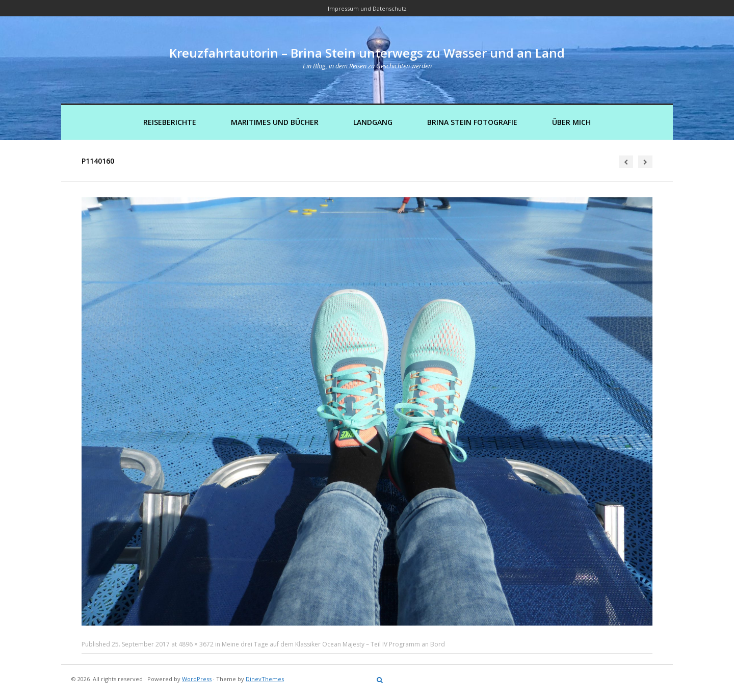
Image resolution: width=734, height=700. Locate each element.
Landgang (373, 122)
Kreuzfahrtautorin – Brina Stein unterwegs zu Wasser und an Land (367, 53)
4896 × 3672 (196, 644)
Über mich (571, 122)
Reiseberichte (170, 122)
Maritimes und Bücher (275, 122)
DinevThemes (265, 679)
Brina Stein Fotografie (472, 122)
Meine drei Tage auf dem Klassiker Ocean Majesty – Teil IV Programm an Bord (333, 644)
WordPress (197, 679)
